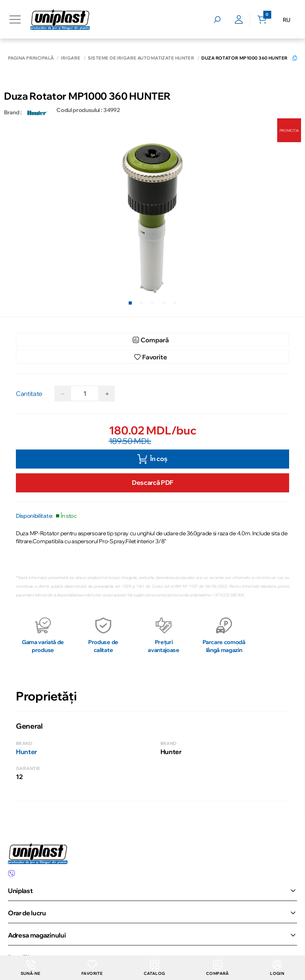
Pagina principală (31, 58)
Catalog (154, 968)
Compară (218, 968)
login (277, 968)
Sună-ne (31, 968)
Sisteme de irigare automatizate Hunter (141, 58)
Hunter (26, 752)
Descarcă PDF (152, 482)
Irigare (70, 58)
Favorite (92, 968)
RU (287, 20)
